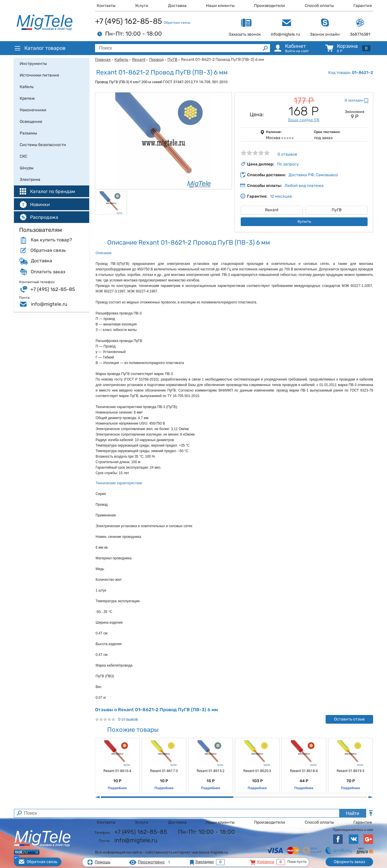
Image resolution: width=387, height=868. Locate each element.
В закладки (354, 100)
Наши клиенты (220, 6)
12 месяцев (281, 196)
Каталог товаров (40, 48)
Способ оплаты (319, 6)
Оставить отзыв (349, 719)
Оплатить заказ (48, 272)
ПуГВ (172, 60)
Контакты (106, 6)
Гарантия (363, 6)
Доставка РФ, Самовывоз (313, 175)
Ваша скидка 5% (304, 120)
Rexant (139, 60)
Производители (270, 6)
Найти (353, 813)
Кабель (121, 60)
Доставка (177, 6)
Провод (156, 60)
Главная (103, 60)
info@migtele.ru (49, 304)
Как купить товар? (51, 240)
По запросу (288, 164)
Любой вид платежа (304, 186)
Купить (304, 222)
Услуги (142, 6)
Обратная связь (177, 23)
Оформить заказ (349, 862)
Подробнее (117, 788)
